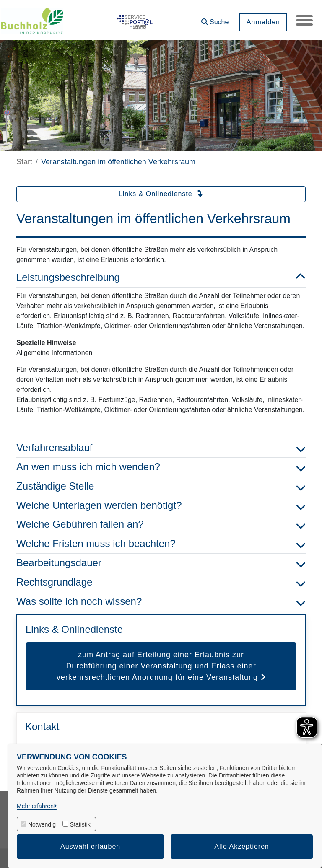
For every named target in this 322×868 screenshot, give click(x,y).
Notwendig (42, 824)
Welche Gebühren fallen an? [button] (161, 525)
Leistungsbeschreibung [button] (161, 278)
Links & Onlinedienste (161, 194)
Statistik (80, 824)
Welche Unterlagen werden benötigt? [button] (161, 506)
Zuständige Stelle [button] (161, 486)
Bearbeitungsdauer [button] (161, 563)
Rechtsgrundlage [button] (161, 582)
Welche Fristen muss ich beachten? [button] (161, 544)
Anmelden (263, 22)
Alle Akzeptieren (242, 846)
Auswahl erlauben (90, 846)
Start (24, 162)
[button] (215, 19)
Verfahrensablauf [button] (161, 448)
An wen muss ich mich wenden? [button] (161, 467)
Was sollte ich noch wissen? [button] (161, 602)
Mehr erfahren (35, 806)
